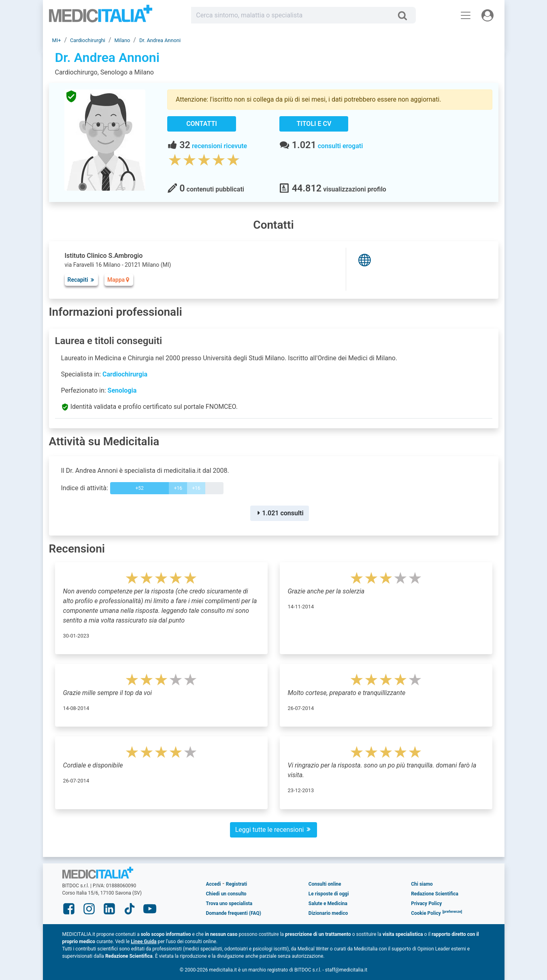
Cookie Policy (426, 913)
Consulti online (325, 884)
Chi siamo (422, 884)
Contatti (202, 124)
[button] (452, 913)
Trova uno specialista (229, 903)
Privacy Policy (426, 903)
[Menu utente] (487, 15)
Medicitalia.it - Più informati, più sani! (101, 17)
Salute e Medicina (328, 903)
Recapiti (82, 280)
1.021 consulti (279, 513)
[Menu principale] (466, 15)
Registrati (236, 884)
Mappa (119, 280)
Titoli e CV (314, 124)
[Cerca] (405, 15)
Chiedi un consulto (226, 894)
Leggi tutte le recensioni (274, 830)
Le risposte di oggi (329, 894)
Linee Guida (144, 942)
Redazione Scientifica (435, 894)
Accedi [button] (214, 884)
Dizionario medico (328, 913)
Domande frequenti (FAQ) (234, 913)
